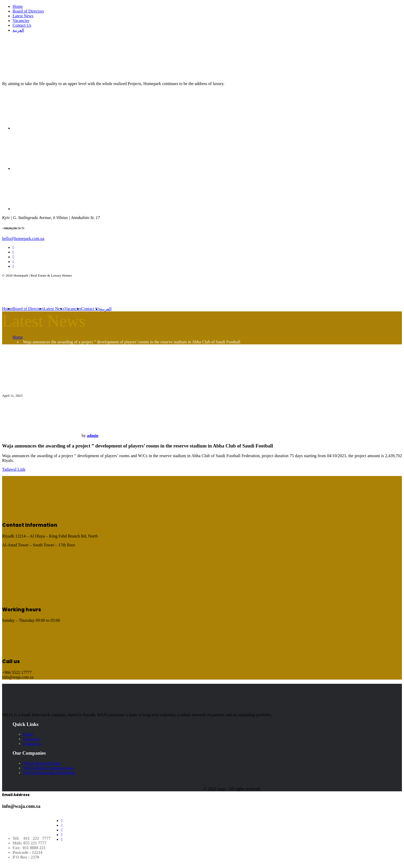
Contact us (32, 744)
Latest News (23, 16)
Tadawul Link (14, 469)
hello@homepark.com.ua (23, 239)
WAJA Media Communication (48, 768)
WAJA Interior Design (42, 763)
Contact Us (22, 25)
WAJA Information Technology (49, 773)
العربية (18, 30)
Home (18, 6)
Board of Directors (28, 11)
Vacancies (21, 21)
